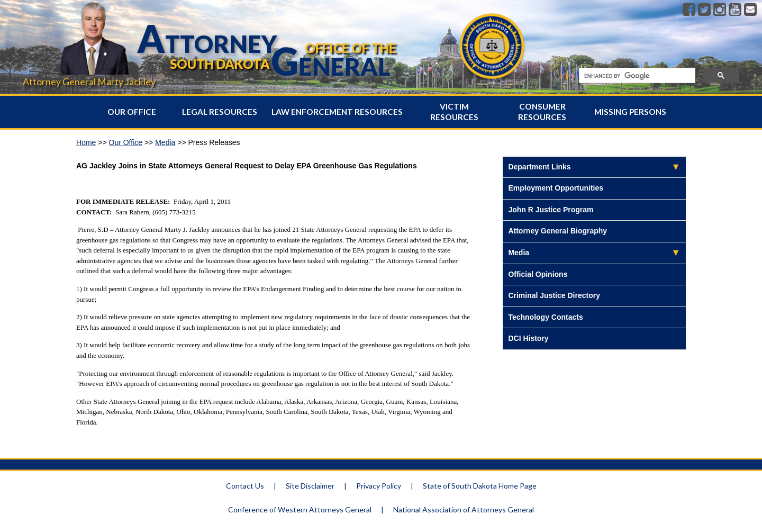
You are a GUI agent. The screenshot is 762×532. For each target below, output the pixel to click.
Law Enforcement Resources (337, 112)
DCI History (528, 338)
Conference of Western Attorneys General (300, 510)
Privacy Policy (379, 486)
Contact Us (245, 486)
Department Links (539, 167)
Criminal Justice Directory (554, 295)
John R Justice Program (551, 210)
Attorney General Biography (557, 231)
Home (86, 142)
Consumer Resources (542, 112)
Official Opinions (538, 274)
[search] (636, 76)
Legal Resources (220, 112)
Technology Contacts (545, 317)
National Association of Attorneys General (464, 510)
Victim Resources (454, 112)
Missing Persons (630, 112)
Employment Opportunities (556, 188)
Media (165, 142)
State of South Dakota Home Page (480, 486)
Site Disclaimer (310, 486)
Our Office (132, 112)
